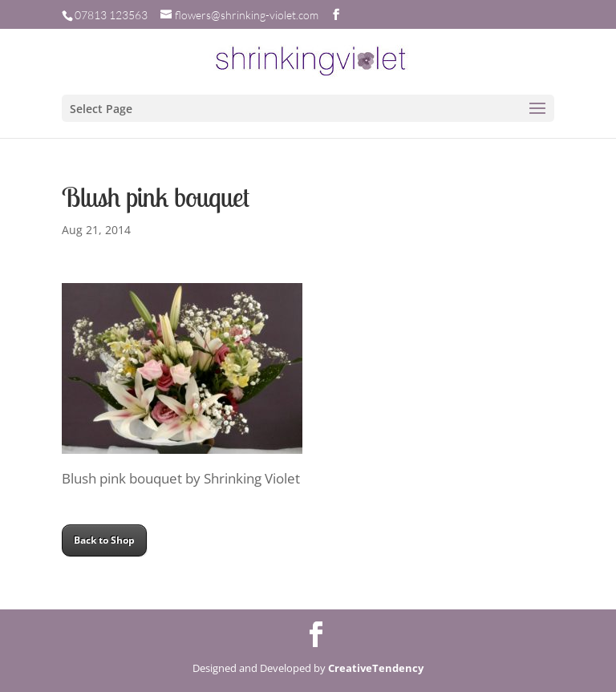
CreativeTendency (376, 668)
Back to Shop (104, 540)
